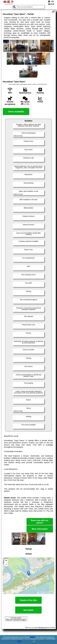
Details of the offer (28, 600)
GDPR (19, 641)
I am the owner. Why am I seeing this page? (16, 619)
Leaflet (40, 593)
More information (40, 529)
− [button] (6, 564)
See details (29, 610)
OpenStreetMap (49, 593)
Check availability (16, 112)
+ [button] (6, 561)
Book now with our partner (40, 522)
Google (33, 637)
